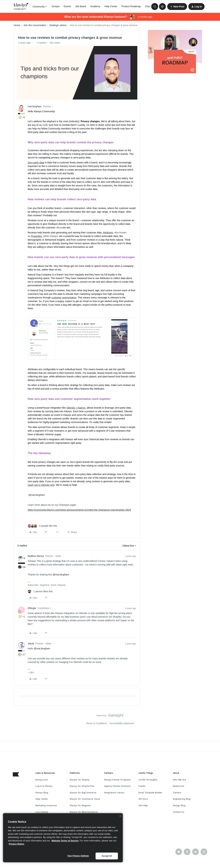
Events (67, 6)
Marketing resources (46, 805)
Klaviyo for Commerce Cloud (85, 799)
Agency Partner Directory (117, 786)
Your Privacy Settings (78, 856)
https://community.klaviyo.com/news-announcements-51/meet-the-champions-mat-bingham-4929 (79, 510)
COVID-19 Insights (148, 780)
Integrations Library (114, 793)
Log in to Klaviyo (44, 786)
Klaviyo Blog (42, 793)
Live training (42, 812)
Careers (177, 793)
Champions (151, 6)
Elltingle (32, 608)
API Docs (143, 799)
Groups (56, 6)
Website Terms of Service (65, 841)
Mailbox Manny (36, 556)
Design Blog (179, 805)
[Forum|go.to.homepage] (21, 7)
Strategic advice (58, 25)
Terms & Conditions (97, 723)
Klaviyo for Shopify (80, 780)
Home (17, 25)
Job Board (81, 6)
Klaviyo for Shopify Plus (82, 786)
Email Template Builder (150, 793)
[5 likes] (42, 526)
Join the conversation (35, 25)
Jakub (31, 644)
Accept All (107, 856)
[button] (177, 7)
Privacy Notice (16, 844)
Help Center (111, 6)
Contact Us (179, 812)
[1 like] (40, 591)
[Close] (120, 816)
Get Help (143, 805)
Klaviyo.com (42, 780)
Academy (95, 6)
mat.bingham (35, 106)
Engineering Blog (182, 799)
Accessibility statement (122, 723)
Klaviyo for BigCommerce (83, 793)
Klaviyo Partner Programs (117, 780)
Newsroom (179, 786)
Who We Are (179, 780)
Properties (37, 236)
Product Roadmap (131, 6)
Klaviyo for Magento (80, 805)
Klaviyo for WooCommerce (84, 812)
